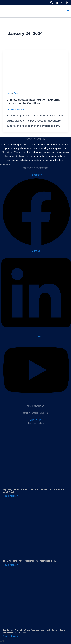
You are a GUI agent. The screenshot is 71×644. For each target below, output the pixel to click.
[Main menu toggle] (68, 11)
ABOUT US (36, 420)
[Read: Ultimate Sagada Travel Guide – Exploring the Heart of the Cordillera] (35, 68)
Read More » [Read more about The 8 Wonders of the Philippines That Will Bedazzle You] (10, 565)
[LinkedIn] (67, 3)
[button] (51, 3)
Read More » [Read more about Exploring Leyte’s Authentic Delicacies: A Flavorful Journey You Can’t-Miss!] (10, 496)
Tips (16, 93)
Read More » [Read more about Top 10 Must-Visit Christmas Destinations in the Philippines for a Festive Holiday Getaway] (10, 636)
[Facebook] (57, 3)
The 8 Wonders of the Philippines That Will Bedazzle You (29, 561)
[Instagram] (62, 3)
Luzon (9, 93)
